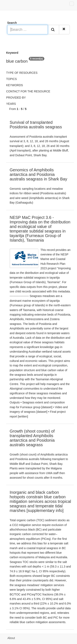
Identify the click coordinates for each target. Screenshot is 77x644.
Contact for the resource (28, 91)
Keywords (15, 85)
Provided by (16, 98)
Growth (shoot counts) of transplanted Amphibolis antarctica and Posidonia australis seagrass (32, 438)
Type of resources (22, 73)
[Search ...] (28, 30)
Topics (11, 79)
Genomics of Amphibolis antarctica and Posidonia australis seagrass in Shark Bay (38, 174)
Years (11, 104)
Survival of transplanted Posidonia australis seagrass (36, 125)
